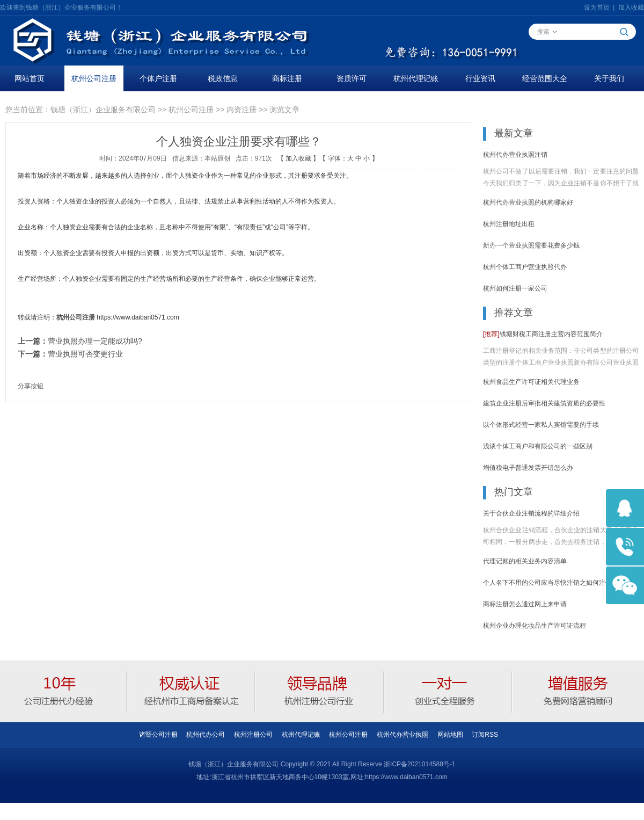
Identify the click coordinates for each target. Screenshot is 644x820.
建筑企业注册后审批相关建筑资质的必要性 (544, 403)
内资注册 (241, 110)
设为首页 (597, 8)
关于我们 (609, 78)
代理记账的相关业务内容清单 (525, 561)
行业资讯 (480, 78)
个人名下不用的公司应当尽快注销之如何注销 (547, 583)
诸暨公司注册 (158, 735)
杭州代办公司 (206, 735)
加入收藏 (631, 8)
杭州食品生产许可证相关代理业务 (531, 382)
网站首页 (30, 78)
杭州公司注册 (94, 78)
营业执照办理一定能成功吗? (95, 341)
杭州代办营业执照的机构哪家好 (528, 202)
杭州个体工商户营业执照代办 (525, 267)
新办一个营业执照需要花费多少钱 (531, 245)
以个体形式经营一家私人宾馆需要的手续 (541, 425)
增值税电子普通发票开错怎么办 (528, 468)
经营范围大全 (545, 78)
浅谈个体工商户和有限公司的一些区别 (538, 446)
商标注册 (287, 78)
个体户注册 (158, 78)
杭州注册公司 (253, 735)
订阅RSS (485, 735)
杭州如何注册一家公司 (515, 288)
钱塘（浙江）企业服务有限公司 (103, 110)
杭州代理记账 (416, 78)
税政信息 (223, 78)
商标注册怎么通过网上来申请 (525, 604)
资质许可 (352, 78)
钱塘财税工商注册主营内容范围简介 (543, 334)
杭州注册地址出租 (509, 224)
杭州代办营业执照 (402, 735)
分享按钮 (31, 386)
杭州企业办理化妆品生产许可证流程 (535, 626)
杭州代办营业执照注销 (515, 155)
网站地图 (450, 735)
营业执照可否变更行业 (85, 354)
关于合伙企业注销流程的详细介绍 (531, 513)
